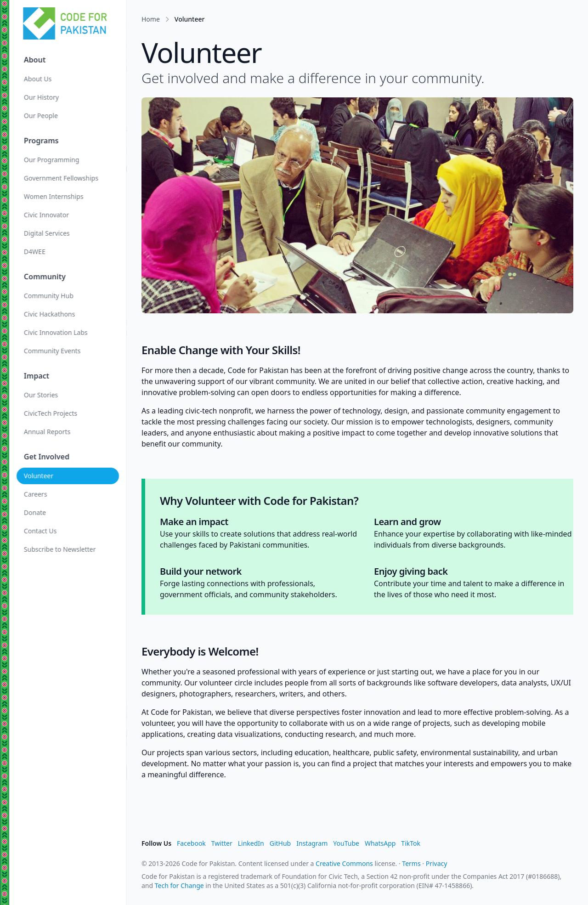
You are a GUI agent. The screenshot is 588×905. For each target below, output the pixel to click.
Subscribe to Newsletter (60, 549)
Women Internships (54, 196)
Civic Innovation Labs (56, 332)
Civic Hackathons (49, 314)
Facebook (191, 843)
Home (151, 19)
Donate (35, 512)
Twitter (222, 843)
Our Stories (41, 395)
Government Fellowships (61, 178)
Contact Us (40, 531)
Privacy (437, 863)
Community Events (52, 351)
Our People (41, 116)
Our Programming (51, 160)
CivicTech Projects (51, 413)
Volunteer (39, 476)
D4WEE (35, 252)
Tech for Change (179, 885)
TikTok (411, 843)
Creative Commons (344, 863)
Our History (41, 97)
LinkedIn (251, 843)
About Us (38, 79)
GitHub (280, 843)
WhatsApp (380, 843)
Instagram (312, 843)
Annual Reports (47, 432)
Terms (411, 863)
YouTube (346, 843)
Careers (35, 494)
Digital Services (47, 233)
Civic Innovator (46, 215)
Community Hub (49, 296)
